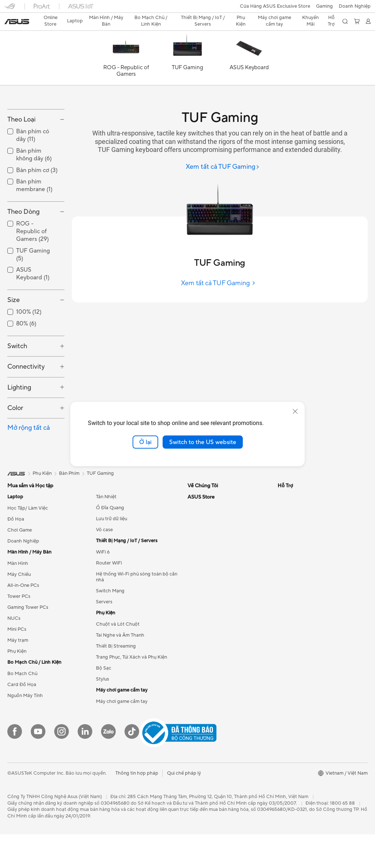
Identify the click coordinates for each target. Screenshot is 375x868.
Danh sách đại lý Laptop (214, 674)
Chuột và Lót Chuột (118, 658)
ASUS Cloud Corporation (215, 575)
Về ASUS (197, 531)
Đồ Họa (16, 553)
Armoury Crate (294, 564)
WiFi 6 (103, 586)
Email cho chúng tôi (209, 630)
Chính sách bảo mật (299, 663)
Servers (104, 636)
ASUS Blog (290, 553)
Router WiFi (109, 597)
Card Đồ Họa (22, 719)
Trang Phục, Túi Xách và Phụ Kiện (131, 691)
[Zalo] (108, 765)
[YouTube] (38, 765)
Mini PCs (17, 663)
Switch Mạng (110, 625)
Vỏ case (104, 564)
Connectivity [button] (26, 401)
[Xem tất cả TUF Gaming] (223, 154)
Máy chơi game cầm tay (122, 735)
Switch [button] (17, 380)
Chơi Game (20, 564)
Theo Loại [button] (21, 153)
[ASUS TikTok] (132, 765)
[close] (295, 411)
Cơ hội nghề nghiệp (209, 564)
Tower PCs (19, 630)
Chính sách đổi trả (298, 674)
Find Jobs (198, 586)
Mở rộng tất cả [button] (29, 462)
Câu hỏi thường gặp (299, 608)
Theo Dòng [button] (23, 245)
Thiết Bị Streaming (116, 680)
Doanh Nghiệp (23, 575)
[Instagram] (62, 765)
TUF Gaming (100, 507)
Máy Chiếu (19, 608)
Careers (196, 597)
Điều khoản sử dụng (299, 619)
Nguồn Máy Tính (25, 730)
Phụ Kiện (17, 685)
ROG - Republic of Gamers (32, 265)
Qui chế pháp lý (184, 807)
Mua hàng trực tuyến (300, 597)
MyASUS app (202, 641)
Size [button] (14, 334)
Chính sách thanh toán (302, 630)
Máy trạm (18, 674)
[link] (188, 9)
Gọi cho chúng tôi (207, 619)
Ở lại (145, 442)
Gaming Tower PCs (28, 641)
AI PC (284, 531)
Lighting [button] (19, 421)
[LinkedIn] (85, 765)
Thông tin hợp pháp (137, 807)
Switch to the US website (203, 442)
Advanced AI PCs (296, 542)
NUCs (14, 652)
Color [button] (15, 442)
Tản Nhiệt (106, 531)
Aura (283, 575)
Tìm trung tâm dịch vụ (211, 663)
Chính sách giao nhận (301, 641)
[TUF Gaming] (187, 47)
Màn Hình (18, 597)
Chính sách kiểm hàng (302, 652)
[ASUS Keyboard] (249, 47)
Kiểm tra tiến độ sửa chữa (215, 652)
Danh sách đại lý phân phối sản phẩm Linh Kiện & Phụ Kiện (228, 705)
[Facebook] (15, 765)
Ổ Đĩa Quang (110, 542)
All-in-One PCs (23, 619)
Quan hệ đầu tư (204, 553)
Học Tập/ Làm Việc (28, 542)
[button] (10, 9)
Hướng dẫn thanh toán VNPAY (310, 685)
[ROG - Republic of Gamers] (126, 47)
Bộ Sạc (104, 702)
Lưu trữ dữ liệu (112, 553)
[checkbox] (36, 266)
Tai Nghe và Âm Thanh (120, 669)
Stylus (103, 713)
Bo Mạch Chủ (22, 708)
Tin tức (195, 542)
